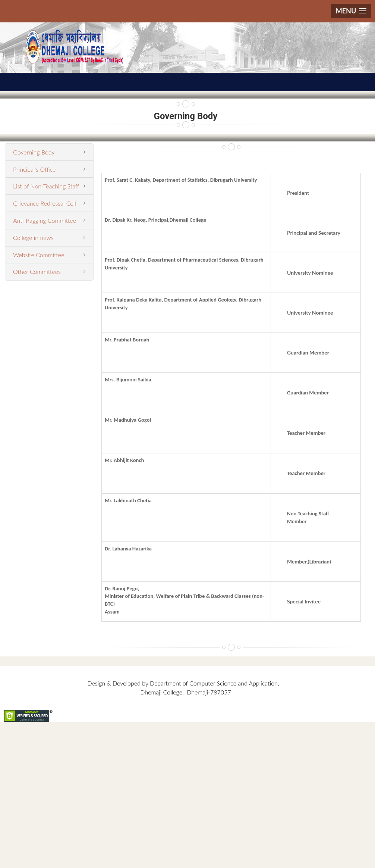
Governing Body (34, 152)
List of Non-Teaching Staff (46, 186)
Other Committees (37, 271)
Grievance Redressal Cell (45, 203)
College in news (33, 238)
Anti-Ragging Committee (45, 220)
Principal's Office (34, 169)
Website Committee (39, 255)
